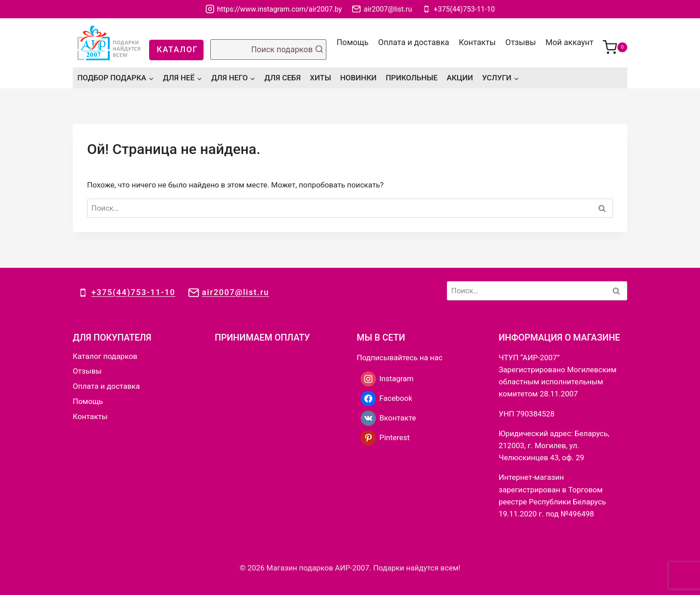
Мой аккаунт (569, 42)
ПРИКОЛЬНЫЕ (412, 78)
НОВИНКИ (358, 78)
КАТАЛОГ (177, 49)
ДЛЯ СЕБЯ (282, 78)
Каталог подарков (105, 356)
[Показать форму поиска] (268, 50)
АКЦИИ (460, 78)
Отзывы (521, 42)
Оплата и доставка (414, 42)
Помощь (352, 42)
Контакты (477, 42)
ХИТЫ (321, 78)
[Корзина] (615, 43)
